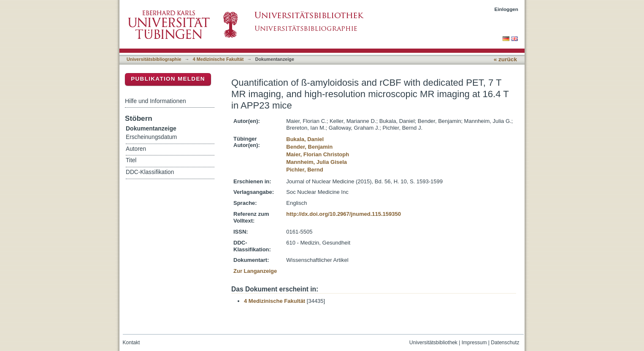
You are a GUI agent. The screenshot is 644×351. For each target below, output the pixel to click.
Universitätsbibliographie (154, 59)
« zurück (505, 59)
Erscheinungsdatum (151, 137)
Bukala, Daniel (305, 139)
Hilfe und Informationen (156, 101)
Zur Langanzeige (255, 271)
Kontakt (131, 343)
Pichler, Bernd (304, 170)
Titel (131, 160)
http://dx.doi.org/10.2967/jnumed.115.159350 (344, 214)
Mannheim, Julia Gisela (317, 162)
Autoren (136, 149)
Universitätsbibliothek (433, 343)
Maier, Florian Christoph (318, 154)
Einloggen (507, 9)
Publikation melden (168, 79)
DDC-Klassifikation (150, 172)
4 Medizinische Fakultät (218, 59)
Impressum (474, 343)
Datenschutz (505, 343)
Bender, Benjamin (309, 147)
